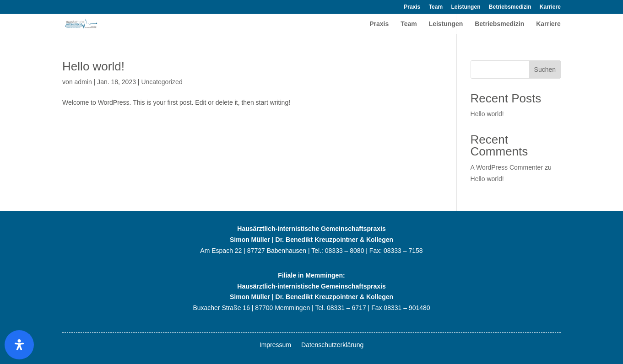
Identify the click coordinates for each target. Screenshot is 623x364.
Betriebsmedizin (510, 7)
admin (83, 82)
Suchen (545, 70)
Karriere (550, 7)
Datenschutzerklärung (332, 345)
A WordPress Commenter (507, 167)
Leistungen (466, 7)
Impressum (275, 345)
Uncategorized (162, 82)
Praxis (412, 7)
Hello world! (93, 66)
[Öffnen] (19, 345)
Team (436, 7)
